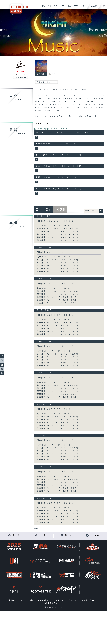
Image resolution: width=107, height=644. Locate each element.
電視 (43, 7)
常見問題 (60, 600)
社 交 (42, 535)
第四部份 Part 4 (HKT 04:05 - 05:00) (58, 237)
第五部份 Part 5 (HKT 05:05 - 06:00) (58, 240)
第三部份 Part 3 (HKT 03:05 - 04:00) (58, 234)
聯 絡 (69, 535)
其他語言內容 (52, 603)
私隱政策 (73, 600)
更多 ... (37, 529)
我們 (82, 7)
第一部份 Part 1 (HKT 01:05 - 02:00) (58, 229)
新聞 (55, 7)
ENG (92, 6)
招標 (32, 600)
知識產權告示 (45, 600)
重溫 (69, 7)
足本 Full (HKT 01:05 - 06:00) (54, 226)
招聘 (23, 600)
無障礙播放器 (88, 600)
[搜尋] (104, 5)
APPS (75, 7)
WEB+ (62, 7)
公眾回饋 (95, 536)
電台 (49, 7)
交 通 (16, 535)
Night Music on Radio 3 (53, 129)
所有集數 (41, 74)
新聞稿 (13, 600)
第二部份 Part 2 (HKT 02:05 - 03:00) (58, 232)
